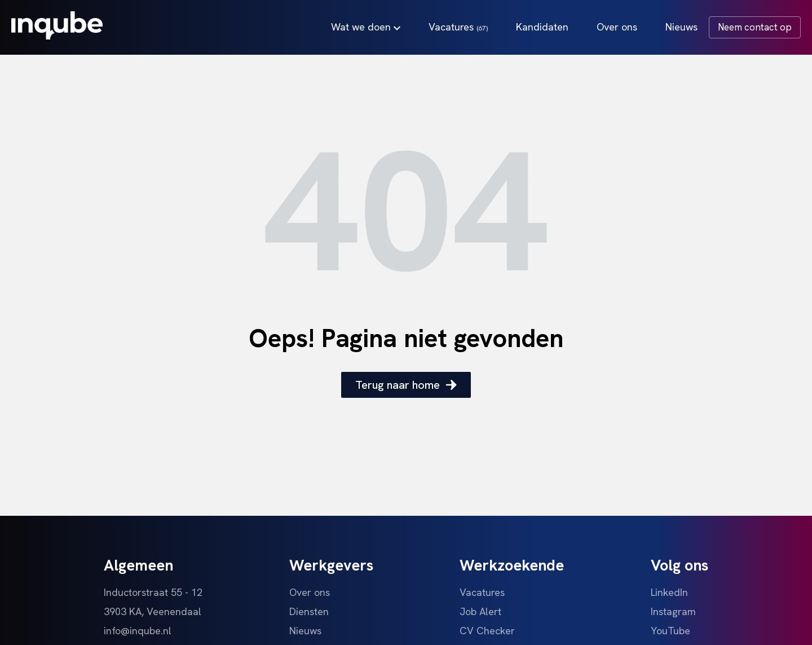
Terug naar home (406, 385)
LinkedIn (669, 592)
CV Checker (487, 631)
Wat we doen (366, 27)
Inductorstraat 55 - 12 (153, 592)
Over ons (617, 27)
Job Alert (480, 611)
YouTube (670, 631)
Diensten (309, 611)
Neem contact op (755, 27)
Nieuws (681, 27)
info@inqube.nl (138, 631)
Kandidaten (542, 27)
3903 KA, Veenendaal (153, 611)
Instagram (673, 611)
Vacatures (458, 27)
